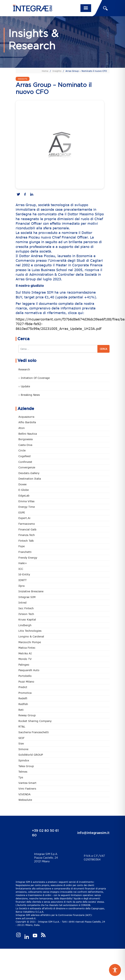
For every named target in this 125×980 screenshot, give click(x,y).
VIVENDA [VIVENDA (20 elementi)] (24, 794)
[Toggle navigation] (86, 8)
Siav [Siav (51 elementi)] (21, 743)
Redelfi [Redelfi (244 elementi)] (23, 698)
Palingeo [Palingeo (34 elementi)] (24, 665)
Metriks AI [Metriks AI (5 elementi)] (25, 653)
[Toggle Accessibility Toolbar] (115, 970)
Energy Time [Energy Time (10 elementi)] (27, 507)
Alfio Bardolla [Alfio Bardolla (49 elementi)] (27, 422)
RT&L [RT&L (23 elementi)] (22, 726)
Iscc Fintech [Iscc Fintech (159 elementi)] (26, 608)
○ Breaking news (29, 395)
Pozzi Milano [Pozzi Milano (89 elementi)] (26, 682)
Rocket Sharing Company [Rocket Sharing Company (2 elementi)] (35, 721)
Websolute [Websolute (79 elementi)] (25, 800)
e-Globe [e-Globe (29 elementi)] (24, 490)
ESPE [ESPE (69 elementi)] (22, 512)
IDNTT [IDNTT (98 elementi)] (23, 580)
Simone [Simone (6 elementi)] (23, 749)
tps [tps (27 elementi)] (21, 777)
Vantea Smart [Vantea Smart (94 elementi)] (27, 783)
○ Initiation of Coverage (34, 378)
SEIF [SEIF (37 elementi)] (21, 738)
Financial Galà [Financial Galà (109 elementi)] (27, 529)
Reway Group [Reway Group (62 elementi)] (27, 715)
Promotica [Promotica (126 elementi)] (25, 693)
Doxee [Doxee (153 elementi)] (22, 484)
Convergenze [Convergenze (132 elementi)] (27, 467)
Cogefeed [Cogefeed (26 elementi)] (24, 456)
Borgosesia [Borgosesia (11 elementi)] (25, 439)
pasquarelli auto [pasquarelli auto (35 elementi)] (29, 670)
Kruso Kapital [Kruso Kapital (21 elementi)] (27, 619)
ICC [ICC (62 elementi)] (21, 569)
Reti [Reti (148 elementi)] (21, 710)
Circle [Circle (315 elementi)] (22, 450)
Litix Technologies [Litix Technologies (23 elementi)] (30, 631)
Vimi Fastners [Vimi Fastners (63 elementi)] (27, 789)
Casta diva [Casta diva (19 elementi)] (25, 445)
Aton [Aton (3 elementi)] (22, 428)
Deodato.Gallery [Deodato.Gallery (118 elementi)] (29, 473)
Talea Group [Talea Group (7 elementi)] (26, 766)
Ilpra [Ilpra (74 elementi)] (21, 586)
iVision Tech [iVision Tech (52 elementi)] (26, 614)
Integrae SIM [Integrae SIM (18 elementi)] (27, 597)
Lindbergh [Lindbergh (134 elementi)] (25, 625)
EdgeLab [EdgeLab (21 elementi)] (24, 496)
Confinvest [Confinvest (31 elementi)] (25, 462)
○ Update (24, 386)
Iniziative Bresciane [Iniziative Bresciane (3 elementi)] (31, 591)
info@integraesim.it (93, 833)
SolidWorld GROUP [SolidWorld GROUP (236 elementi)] (31, 755)
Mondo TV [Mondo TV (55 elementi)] (25, 659)
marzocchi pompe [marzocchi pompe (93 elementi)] (30, 642)
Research (24, 369)
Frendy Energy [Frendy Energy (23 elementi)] (28, 558)
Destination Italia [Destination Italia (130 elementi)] (30, 479)
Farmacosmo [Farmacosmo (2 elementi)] (27, 524)
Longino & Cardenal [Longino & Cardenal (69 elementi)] (31, 636)
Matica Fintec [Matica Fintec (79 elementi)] (27, 648)
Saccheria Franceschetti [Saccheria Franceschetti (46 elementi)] (34, 732)
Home (45, 71)
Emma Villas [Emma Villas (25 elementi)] (26, 501)
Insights (57, 71)
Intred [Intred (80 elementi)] (22, 603)
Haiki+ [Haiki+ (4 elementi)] (23, 563)
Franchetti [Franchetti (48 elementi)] (25, 552)
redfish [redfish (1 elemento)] (23, 704)
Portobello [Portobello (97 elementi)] (25, 676)
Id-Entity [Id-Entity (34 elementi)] (24, 574)
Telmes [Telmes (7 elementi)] (23, 772)
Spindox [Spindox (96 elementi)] (24, 760)
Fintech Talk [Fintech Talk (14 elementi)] (26, 541)
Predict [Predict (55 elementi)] (23, 687)
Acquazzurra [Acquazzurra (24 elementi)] (26, 417)
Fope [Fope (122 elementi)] (22, 546)
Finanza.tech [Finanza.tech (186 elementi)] (27, 535)
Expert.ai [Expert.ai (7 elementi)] (24, 518)
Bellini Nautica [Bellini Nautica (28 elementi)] (28, 434)
